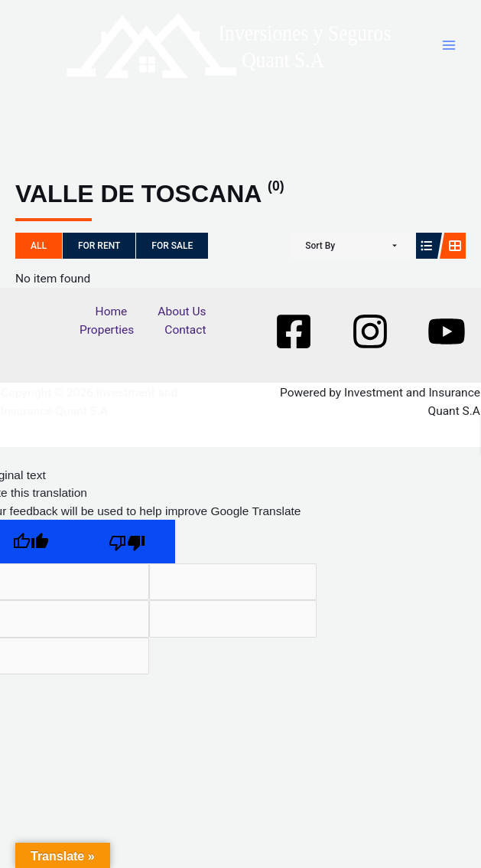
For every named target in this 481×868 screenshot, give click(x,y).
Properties (107, 330)
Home (112, 312)
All (39, 246)
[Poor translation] (127, 542)
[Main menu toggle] (449, 45)
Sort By (320, 246)
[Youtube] (447, 331)
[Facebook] (294, 331)
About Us (182, 312)
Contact (185, 330)
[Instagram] (370, 331)
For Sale (172, 246)
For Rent (99, 246)
